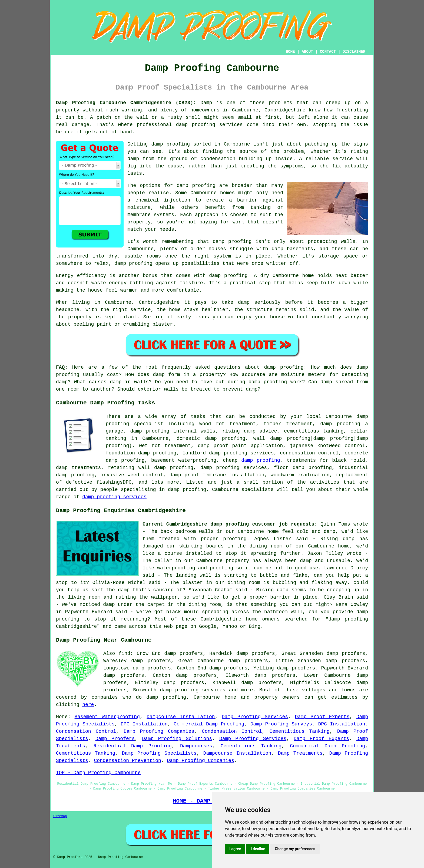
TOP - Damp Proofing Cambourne (98, 773)
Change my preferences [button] (295, 849)
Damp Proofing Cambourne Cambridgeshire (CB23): (126, 103)
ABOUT (307, 52)
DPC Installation (144, 724)
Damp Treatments (300, 753)
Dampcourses (196, 746)
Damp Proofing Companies (159, 731)
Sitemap (60, 816)
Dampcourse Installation (181, 717)
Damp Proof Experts (322, 717)
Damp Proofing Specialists (159, 753)
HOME (290, 52)
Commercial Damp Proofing (209, 724)
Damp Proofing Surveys (281, 724)
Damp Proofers (115, 739)
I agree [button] (235, 849)
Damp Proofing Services (255, 717)
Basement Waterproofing (107, 717)
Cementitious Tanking (299, 731)
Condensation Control (86, 731)
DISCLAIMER (354, 52)
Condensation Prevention (127, 761)
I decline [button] (258, 849)
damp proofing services (114, 497)
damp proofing (261, 460)
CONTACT (328, 52)
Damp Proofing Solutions (177, 739)
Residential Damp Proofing (133, 746)
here (88, 705)
